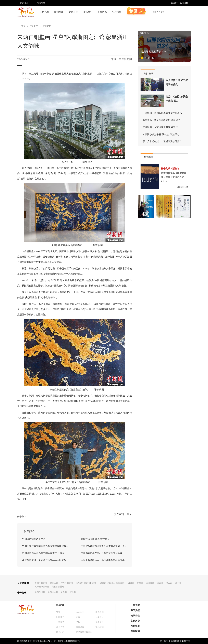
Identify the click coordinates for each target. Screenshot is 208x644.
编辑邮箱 (175, 641)
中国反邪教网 (41, 583)
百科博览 (102, 12)
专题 (78, 617)
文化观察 (47, 26)
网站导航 (41, 3)
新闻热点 (59, 12)
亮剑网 (140, 583)
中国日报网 (40, 592)
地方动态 (80, 612)
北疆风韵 (54, 583)
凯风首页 (24, 3)
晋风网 (131, 583)
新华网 (73, 592)
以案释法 (100, 617)
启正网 (178, 583)
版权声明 (186, 641)
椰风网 (160, 583)
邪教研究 (60, 622)
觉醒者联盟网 (58, 587)
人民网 (64, 592)
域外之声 (60, 627)
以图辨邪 (60, 617)
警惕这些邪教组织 (84, 632)
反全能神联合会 (42, 587)
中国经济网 (53, 592)
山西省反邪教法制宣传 (86, 583)
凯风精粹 (100, 627)
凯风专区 (61, 605)
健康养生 (73, 12)
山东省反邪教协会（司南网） (112, 583)
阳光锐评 (100, 612)
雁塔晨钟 (150, 583)
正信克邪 (44, 12)
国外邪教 (60, 632)
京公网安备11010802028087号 (67, 641)
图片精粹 (117, 12)
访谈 (58, 612)
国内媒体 (80, 627)
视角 (78, 622)
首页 (23, 26)
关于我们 (164, 641)
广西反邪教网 (67, 583)
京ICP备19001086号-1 (42, 641)
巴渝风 (169, 583)
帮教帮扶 (100, 622)
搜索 (187, 12)
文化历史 (88, 12)
